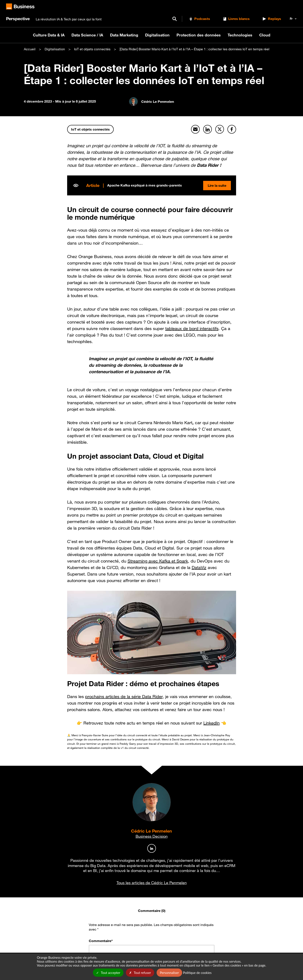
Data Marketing (124, 35)
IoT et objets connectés (92, 49)
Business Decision (152, 836)
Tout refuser (140, 973)
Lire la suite (217, 185)
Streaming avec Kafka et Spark (158, 561)
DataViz (199, 567)
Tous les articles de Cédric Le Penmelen (152, 882)
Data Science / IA (87, 35)
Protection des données (199, 35)
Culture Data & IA (49, 35)
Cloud (265, 35)
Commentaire (101, 941)
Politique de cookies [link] (197, 973)
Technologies (240, 35)
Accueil (30, 49)
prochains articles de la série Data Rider (124, 697)
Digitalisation (157, 35)
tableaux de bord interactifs (192, 329)
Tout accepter (108, 973)
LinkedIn (211, 723)
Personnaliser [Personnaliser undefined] (169, 973)
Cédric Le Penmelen (151, 831)
